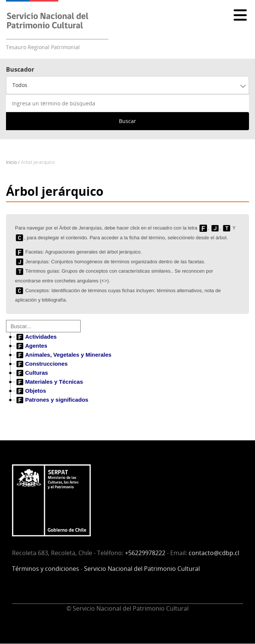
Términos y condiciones (46, 569)
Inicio (11, 162)
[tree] (127, 368)
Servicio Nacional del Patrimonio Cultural (142, 569)
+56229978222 (145, 553)
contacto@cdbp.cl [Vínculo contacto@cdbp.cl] (214, 553)
